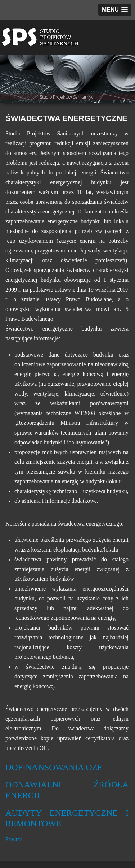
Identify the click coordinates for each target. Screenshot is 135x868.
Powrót (14, 839)
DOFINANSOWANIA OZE (54, 767)
